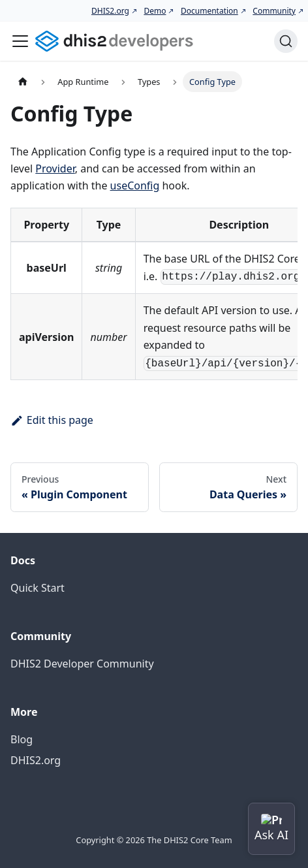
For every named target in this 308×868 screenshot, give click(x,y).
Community (274, 11)
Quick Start (38, 588)
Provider (55, 169)
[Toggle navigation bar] (20, 41)
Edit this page (52, 420)
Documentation (209, 11)
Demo (155, 11)
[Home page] (23, 81)
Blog (22, 739)
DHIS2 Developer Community (82, 664)
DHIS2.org (110, 11)
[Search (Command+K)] (286, 41)
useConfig (135, 185)
